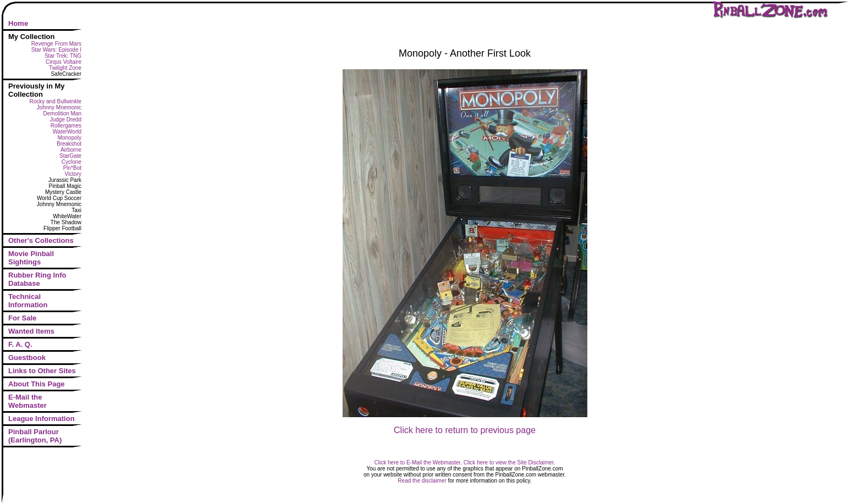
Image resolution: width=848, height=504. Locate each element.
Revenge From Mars (56, 44)
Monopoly (70, 138)
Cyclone (71, 162)
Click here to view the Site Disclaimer (509, 463)
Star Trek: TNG (63, 56)
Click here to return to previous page (465, 430)
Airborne (71, 150)
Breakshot (69, 144)
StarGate (70, 156)
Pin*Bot (72, 168)
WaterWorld (67, 132)
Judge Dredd (66, 120)
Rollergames (66, 126)
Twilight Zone (65, 68)
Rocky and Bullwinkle (56, 101)
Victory (73, 174)
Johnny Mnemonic (59, 107)
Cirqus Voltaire (64, 62)
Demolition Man (62, 113)
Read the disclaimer (422, 481)
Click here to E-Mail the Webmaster (418, 463)
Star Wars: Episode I (56, 50)
